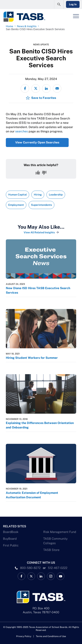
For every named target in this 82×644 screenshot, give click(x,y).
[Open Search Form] (59, 4)
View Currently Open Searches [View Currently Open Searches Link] (37, 142)
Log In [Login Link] (73, 4)
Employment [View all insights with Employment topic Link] (16, 205)
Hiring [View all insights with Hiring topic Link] (38, 195)
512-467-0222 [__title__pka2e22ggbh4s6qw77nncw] (58, 568)
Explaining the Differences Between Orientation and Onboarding (40, 425)
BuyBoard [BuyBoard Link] (10, 539)
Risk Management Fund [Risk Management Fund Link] (60, 532)
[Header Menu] (76, 16)
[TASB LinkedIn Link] (41, 576)
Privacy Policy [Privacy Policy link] (24, 636)
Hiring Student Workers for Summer (32, 358)
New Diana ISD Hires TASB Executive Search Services (38, 290)
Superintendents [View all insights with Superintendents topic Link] (41, 205)
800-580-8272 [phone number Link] (30, 568)
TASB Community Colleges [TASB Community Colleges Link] (55, 541)
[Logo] (24, 17)
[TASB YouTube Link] (61, 576)
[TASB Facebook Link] (21, 576)
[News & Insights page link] (27, 26)
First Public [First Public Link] (11, 545)
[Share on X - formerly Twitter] (36, 88)
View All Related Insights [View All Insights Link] (39, 232)
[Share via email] (57, 88)
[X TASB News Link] (31, 576)
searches (22, 131)
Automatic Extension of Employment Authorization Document (32, 495)
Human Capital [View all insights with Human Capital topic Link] (17, 195)
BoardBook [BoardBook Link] (11, 532)
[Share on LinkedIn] (46, 88)
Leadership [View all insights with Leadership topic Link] (56, 195)
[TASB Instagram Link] (51, 576)
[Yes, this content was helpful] (38, 173)
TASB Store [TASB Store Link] (51, 550)
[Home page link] (10, 26)
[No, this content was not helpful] (44, 173)
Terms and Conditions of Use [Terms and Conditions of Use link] (51, 636)
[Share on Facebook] (25, 88)
